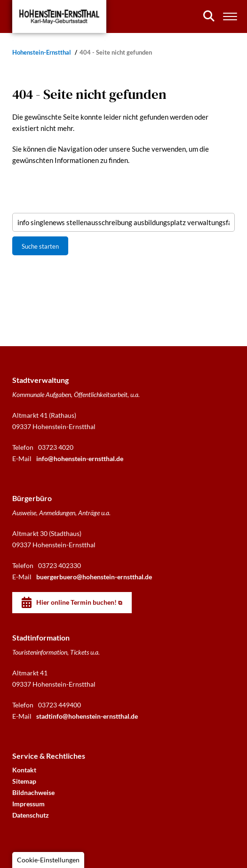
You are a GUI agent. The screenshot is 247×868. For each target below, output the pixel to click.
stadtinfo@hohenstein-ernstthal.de (87, 716)
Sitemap (24, 781)
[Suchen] (209, 16)
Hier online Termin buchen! (76, 602)
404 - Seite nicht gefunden (116, 53)
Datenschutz (31, 815)
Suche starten (40, 246)
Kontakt (24, 770)
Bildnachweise (33, 792)
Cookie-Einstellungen (48, 860)
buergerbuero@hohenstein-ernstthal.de (94, 577)
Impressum (28, 804)
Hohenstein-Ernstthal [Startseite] (42, 53)
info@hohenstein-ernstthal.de (80, 458)
